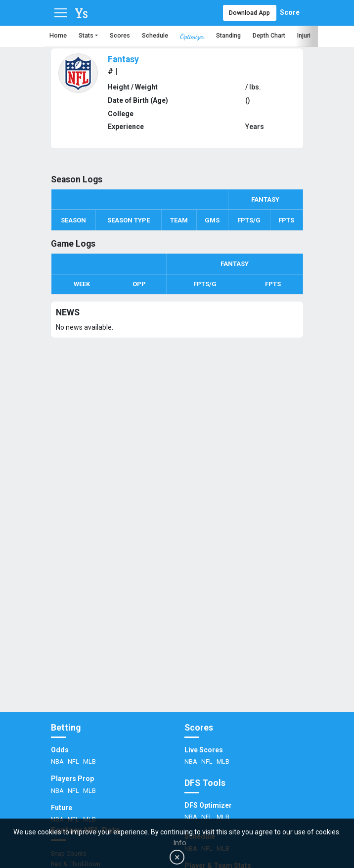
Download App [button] (249, 13)
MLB (89, 761)
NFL (74, 761)
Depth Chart (269, 35)
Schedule (155, 35)
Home (58, 35)
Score (290, 12)
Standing (228, 35)
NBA (58, 761)
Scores (120, 35)
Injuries (307, 35)
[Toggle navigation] (61, 13)
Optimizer (192, 36)
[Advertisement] (177, 623)
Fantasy (123, 59)
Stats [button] (86, 35)
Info (180, 843)
